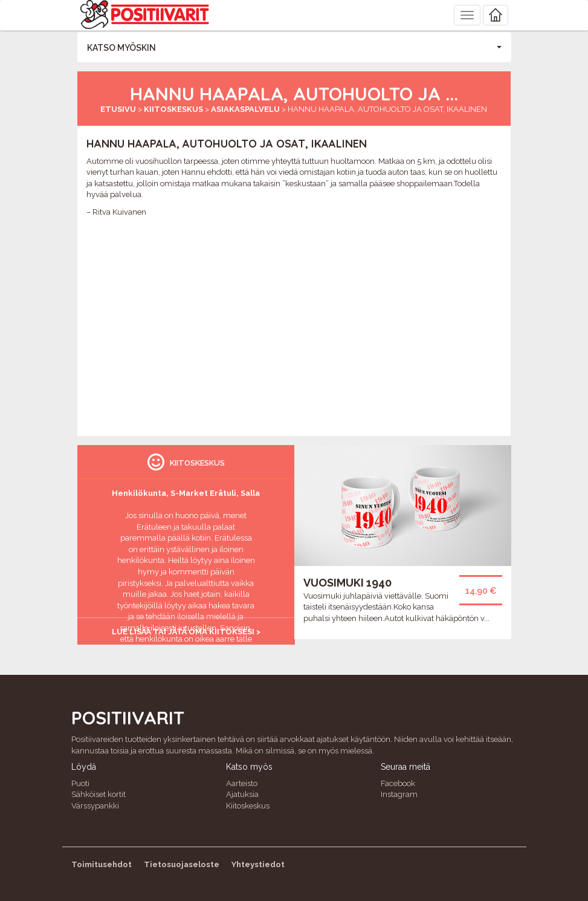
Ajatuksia (242, 794)
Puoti (80, 783)
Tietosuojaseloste (182, 864)
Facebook (398, 783)
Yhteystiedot (258, 864)
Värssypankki (95, 806)
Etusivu (118, 109)
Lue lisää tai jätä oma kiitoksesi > (186, 632)
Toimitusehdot (102, 864)
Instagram (399, 794)
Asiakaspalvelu (245, 109)
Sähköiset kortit (99, 794)
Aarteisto (242, 783)
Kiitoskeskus (173, 109)
